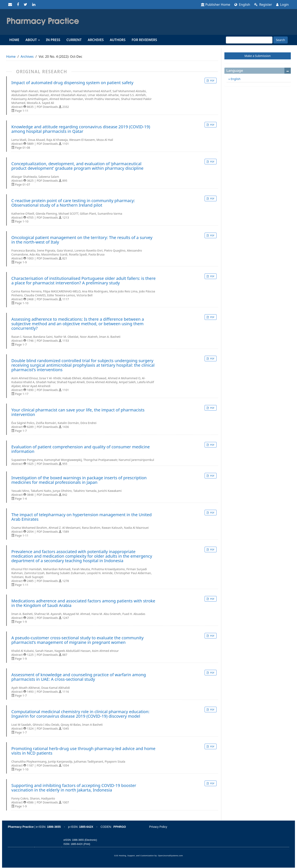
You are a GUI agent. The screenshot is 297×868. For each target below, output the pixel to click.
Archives (96, 40)
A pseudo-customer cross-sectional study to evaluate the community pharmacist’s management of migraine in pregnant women (77, 640)
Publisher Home (216, 5)
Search (280, 40)
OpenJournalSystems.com (170, 856)
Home (14, 40)
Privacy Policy (158, 827)
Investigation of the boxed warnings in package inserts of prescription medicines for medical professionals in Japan (79, 480)
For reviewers (144, 40)
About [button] (32, 40)
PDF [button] (212, 81)
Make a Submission (258, 56)
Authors (118, 40)
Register (263, 5)
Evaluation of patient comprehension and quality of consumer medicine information (81, 449)
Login (282, 5)
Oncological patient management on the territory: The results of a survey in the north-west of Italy (82, 240)
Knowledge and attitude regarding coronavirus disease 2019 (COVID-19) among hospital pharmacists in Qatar (81, 129)
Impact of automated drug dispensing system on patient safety (72, 83)
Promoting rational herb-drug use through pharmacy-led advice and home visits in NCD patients (83, 751)
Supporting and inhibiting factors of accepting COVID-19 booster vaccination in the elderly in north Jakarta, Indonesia (74, 788)
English (242, 5)
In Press (53, 40)
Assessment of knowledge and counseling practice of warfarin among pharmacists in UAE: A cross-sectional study (79, 677)
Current (74, 40)
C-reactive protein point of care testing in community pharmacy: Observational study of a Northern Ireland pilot (73, 203)
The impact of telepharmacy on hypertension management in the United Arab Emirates (81, 517)
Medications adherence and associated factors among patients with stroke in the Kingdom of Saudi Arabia (83, 603)
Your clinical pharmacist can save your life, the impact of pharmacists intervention (78, 412)
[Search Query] (249, 40)
